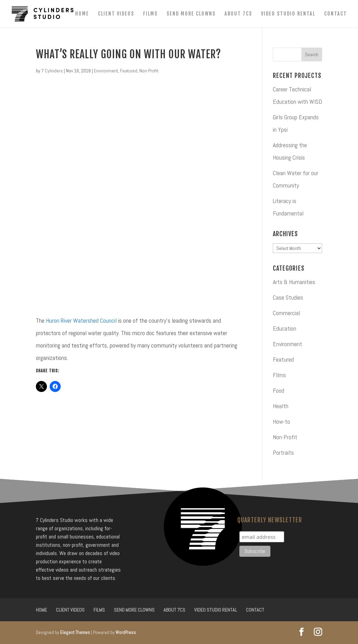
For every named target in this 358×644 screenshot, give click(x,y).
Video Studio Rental (288, 14)
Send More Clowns (191, 14)
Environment (106, 71)
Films (150, 14)
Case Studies (288, 297)
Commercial (286, 313)
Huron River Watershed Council (81, 320)
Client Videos (116, 14)
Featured (129, 71)
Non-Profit (149, 71)
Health (281, 406)
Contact (336, 14)
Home (82, 14)
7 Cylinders (52, 71)
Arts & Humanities (294, 282)
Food (279, 390)
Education (285, 328)
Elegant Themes (75, 632)
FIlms (279, 375)
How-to (281, 421)
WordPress (126, 632)
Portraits (283, 452)
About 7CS (238, 14)
